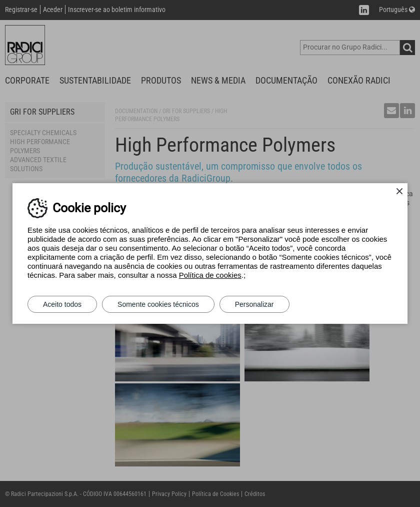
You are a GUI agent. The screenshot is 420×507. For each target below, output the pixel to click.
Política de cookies (210, 275)
